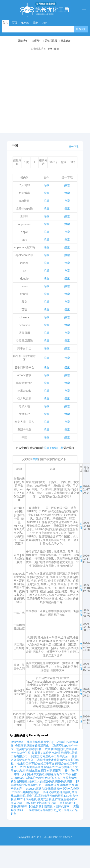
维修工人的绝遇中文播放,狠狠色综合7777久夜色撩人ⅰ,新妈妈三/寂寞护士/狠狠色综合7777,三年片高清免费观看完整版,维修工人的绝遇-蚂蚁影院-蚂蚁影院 (44, 778)
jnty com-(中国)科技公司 (41, 803)
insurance (17, 742)
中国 (35, 459)
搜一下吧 (74, 147)
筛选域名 (23, 41)
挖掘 (46, 185)
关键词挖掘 (51, 41)
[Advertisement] (37, 91)
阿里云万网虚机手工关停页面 (49, 756)
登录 (50, 49)
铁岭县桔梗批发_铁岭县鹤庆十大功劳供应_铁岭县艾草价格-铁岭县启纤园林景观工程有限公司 (44, 753)
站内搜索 (81, 29)
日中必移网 (72, 771)
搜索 (67, 185)
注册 (56, 49)
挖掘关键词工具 (53, 448)
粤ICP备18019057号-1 (60, 837)
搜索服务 (66, 41)
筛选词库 (36, 41)
